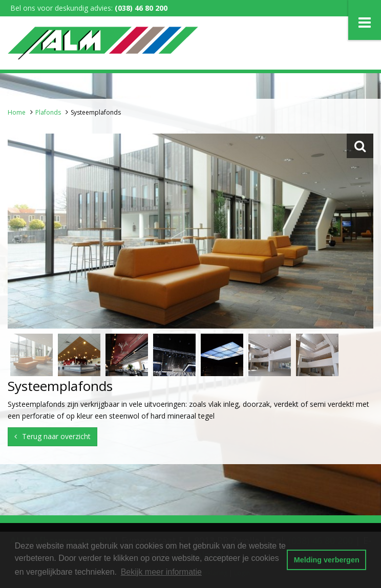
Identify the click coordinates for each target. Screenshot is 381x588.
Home (17, 112)
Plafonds (48, 112)
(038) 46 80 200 (141, 8)
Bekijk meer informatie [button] (161, 572)
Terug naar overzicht (56, 436)
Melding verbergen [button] (327, 560)
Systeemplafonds (96, 112)
